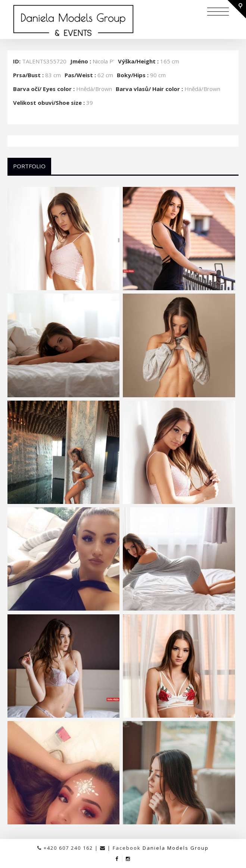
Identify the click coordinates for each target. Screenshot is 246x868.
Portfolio (29, 166)
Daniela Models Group (176, 848)
